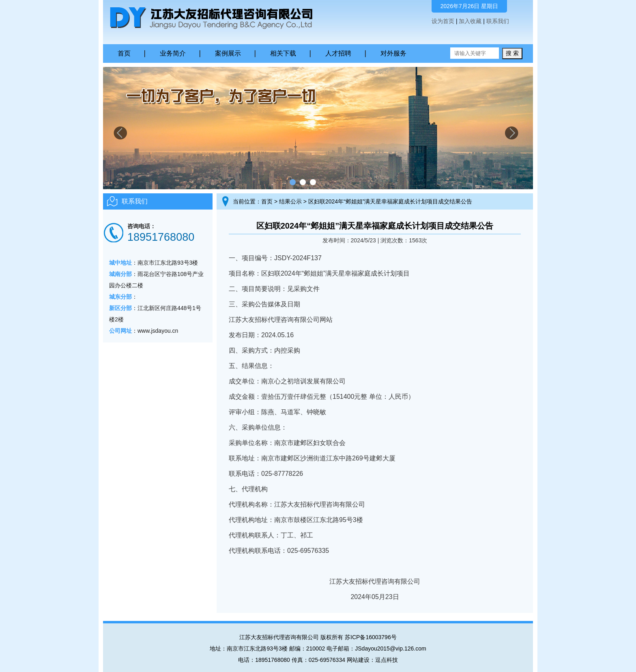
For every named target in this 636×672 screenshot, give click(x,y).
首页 (124, 53)
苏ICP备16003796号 (371, 637)
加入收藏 (470, 21)
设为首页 (443, 21)
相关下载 (283, 53)
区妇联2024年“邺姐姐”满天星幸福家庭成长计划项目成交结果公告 (390, 201)
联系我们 (498, 21)
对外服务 (393, 53)
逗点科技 (387, 660)
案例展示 (228, 53)
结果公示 (290, 201)
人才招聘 (338, 53)
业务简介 (173, 53)
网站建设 (358, 660)
